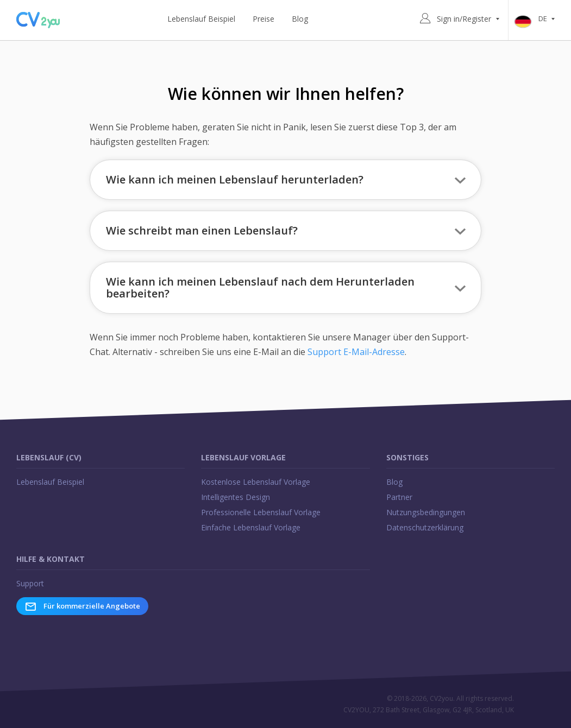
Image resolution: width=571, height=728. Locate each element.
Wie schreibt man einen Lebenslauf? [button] (202, 230)
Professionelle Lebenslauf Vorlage (261, 512)
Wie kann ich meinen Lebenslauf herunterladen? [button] (235, 179)
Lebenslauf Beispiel (201, 19)
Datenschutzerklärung (425, 527)
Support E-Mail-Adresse (356, 352)
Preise (263, 19)
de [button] (537, 19)
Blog (300, 19)
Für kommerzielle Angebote (82, 606)
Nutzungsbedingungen (426, 512)
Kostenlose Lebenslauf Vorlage (256, 482)
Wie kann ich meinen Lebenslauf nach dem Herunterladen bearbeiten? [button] (260, 287)
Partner (399, 497)
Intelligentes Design (236, 497)
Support (30, 583)
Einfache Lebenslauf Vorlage (251, 527)
